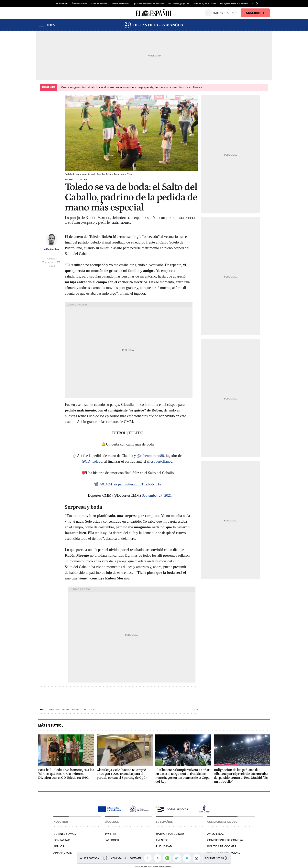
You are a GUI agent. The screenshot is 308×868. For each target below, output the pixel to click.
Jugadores (53, 709)
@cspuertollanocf (160, 461)
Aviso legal (216, 834)
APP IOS (59, 846)
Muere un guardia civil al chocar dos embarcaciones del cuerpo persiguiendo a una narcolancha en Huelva (131, 87)
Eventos (162, 840)
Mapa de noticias (99, 4)
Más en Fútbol (51, 725)
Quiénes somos (65, 834)
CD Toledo (89, 709)
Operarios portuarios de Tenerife (148, 4)
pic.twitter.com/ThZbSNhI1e (140, 484)
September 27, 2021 (157, 495)
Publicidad (164, 846)
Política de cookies (222, 846)
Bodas (66, 709)
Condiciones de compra (225, 840)
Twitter (110, 834)
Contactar (62, 840)
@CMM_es (108, 484)
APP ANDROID (63, 853)
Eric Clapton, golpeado (178, 4)
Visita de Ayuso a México (205, 4)
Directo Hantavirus (120, 4)
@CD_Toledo (92, 461)
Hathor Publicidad (170, 834)
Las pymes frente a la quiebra (234, 4)
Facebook (112, 840)
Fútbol (69, 179)
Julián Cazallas (51, 249)
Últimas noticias (79, 4)
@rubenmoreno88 (150, 456)
